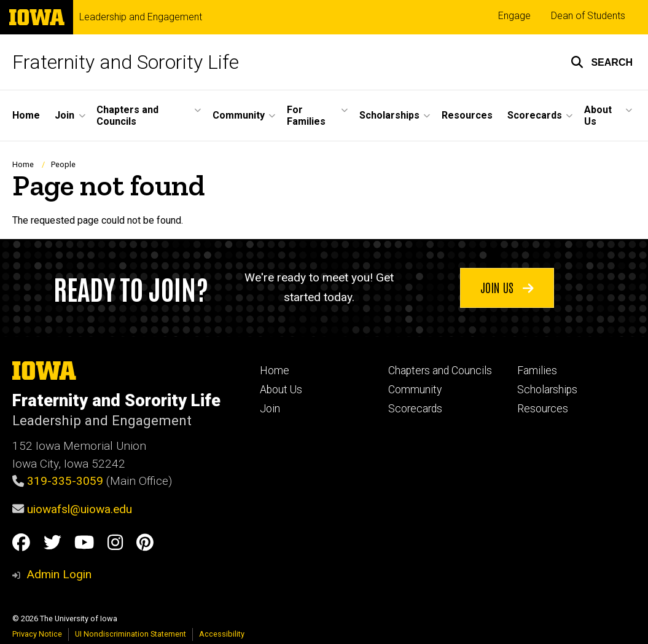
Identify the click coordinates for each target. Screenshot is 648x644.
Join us (507, 287)
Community (415, 390)
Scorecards (415, 409)
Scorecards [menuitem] (535, 115)
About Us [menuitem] (598, 116)
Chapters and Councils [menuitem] (127, 116)
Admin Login (59, 574)
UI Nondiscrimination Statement (131, 634)
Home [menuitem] (26, 115)
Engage (514, 16)
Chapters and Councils (440, 371)
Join (270, 409)
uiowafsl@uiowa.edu (80, 509)
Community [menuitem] (239, 115)
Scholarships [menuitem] (389, 115)
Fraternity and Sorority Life (126, 62)
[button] (602, 62)
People (63, 164)
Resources (543, 409)
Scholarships (547, 390)
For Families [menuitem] (306, 116)
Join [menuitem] (64, 115)
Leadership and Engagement (141, 17)
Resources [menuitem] (467, 115)
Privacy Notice (37, 634)
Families (537, 371)
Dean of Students (588, 16)
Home (23, 164)
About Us (281, 390)
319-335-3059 (65, 481)
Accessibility (222, 634)
